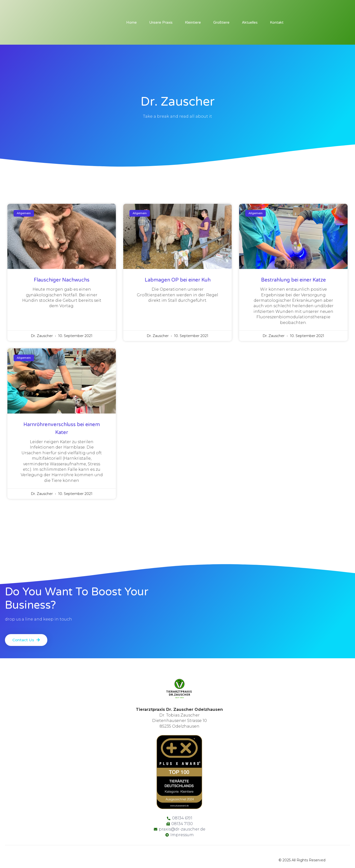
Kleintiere (193, 22)
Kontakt (277, 22)
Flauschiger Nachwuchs (62, 280)
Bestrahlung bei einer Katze (293, 280)
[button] (27, 638)
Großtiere (221, 22)
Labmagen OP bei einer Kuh (178, 280)
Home (132, 22)
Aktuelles (250, 22)
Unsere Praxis (161, 22)
